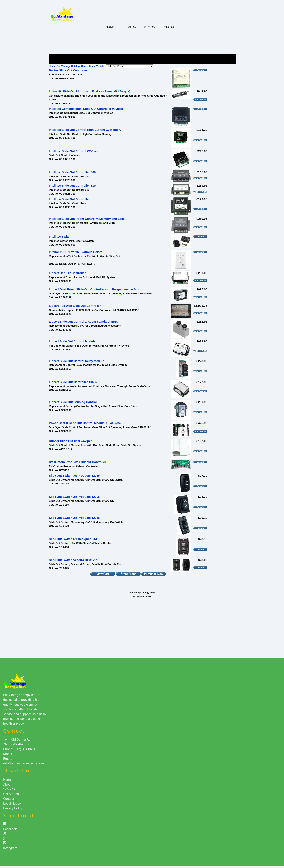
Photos (169, 27)
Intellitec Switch (60, 236)
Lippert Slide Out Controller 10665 (73, 382)
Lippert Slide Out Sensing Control (73, 402)
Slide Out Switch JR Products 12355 (74, 518)
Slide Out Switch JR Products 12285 (74, 475)
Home (110, 27)
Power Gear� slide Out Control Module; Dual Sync (85, 423)
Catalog (129, 27)
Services (9, 789)
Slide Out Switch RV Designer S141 (74, 539)
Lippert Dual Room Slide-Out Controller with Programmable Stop (95, 289)
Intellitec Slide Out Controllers (70, 199)
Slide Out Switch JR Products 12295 (74, 497)
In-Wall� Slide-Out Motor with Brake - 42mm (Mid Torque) (90, 91)
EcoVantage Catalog (68, 66)
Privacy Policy (13, 808)
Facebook (10, 829)
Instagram (10, 848)
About (7, 784)
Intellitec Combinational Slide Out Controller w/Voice (86, 109)
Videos (149, 27)
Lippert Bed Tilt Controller (67, 273)
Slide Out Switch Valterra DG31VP (73, 560)
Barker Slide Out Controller (68, 70)
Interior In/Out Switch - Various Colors (76, 252)
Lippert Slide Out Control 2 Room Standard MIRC (84, 322)
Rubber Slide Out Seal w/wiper (70, 441)
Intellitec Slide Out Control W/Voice (74, 151)
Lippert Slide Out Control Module (72, 341)
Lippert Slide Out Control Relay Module (77, 361)
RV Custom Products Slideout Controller (78, 462)
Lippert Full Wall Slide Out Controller (75, 306)
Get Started (11, 794)
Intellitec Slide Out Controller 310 (72, 186)
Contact (9, 799)
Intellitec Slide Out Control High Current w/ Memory (85, 130)
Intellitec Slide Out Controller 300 (72, 172)
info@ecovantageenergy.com (23, 763)
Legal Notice (12, 803)
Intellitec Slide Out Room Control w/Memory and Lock (87, 219)
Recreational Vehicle (93, 66)
